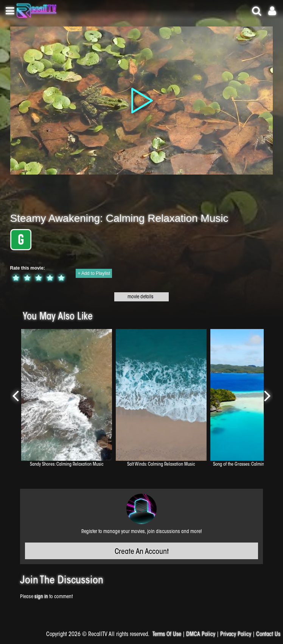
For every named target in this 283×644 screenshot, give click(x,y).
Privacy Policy (236, 635)
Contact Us (268, 635)
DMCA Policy (201, 635)
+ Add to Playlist (94, 273)
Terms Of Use (167, 635)
